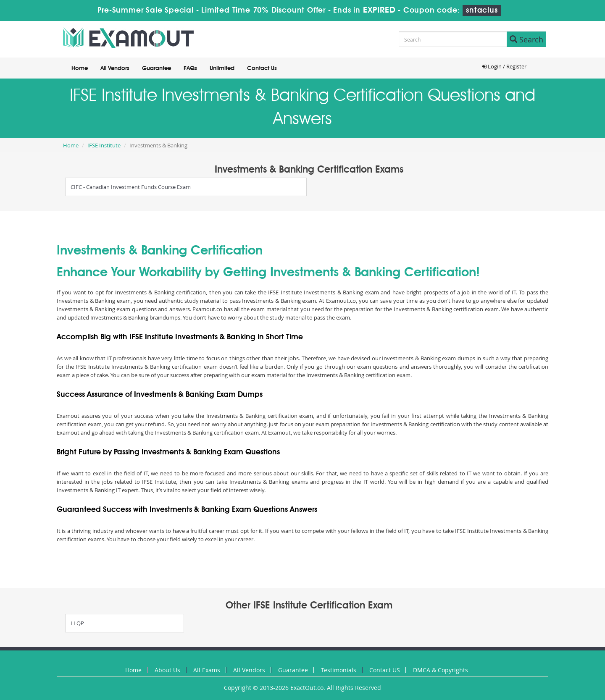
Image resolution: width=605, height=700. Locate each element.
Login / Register (504, 66)
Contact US (385, 670)
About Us (167, 670)
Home (80, 68)
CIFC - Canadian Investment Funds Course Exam (131, 187)
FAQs (190, 68)
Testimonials (339, 670)
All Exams (207, 670)
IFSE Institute (104, 145)
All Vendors (115, 68)
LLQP (77, 623)
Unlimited (222, 68)
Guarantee (157, 68)
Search (526, 39)
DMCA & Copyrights (441, 670)
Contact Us (262, 68)
